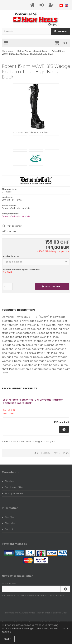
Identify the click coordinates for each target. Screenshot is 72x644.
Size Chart (12, 232)
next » (57, 453)
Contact (7, 529)
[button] (36, 262)
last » (66, 453)
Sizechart (8, 481)
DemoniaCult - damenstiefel (16, 216)
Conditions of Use (13, 487)
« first (36, 453)
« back (46, 453)
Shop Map (9, 523)
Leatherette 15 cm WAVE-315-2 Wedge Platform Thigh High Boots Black (33, 401)
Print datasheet (14, 226)
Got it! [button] (8, 639)
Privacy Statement (13, 493)
